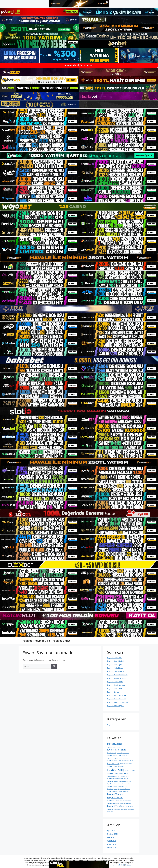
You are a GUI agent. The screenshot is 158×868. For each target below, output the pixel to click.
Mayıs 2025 (112, 837)
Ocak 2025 (111, 844)
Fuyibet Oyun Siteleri (116, 661)
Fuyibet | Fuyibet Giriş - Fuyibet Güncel (47, 641)
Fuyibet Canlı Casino (115, 682)
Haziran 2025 (113, 834)
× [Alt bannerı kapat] (107, 863)
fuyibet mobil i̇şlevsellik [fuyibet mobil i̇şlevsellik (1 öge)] (125, 781)
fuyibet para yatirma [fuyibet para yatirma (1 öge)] (112, 789)
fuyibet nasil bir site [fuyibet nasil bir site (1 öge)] (112, 784)
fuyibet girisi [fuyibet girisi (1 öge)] (121, 767)
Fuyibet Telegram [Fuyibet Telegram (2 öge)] (116, 794)
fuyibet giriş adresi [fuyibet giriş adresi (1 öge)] (130, 770)
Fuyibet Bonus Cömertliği (117, 675)
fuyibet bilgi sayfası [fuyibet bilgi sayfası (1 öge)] (112, 755)
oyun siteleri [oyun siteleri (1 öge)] (110, 812)
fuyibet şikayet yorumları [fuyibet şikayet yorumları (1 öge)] (113, 809)
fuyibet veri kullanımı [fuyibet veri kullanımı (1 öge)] (125, 801)
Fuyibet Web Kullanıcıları (117, 695)
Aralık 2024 (112, 848)
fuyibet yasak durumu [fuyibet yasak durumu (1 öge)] (126, 803)
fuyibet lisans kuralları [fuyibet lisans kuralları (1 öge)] (113, 781)
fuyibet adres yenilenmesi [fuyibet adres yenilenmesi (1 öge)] (114, 747)
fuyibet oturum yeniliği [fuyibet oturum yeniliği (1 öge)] (124, 784)
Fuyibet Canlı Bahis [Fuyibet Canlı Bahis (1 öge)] (123, 758)
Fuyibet (110, 725)
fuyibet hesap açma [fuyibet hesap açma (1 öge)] (112, 776)
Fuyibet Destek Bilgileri (116, 678)
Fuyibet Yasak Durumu (116, 685)
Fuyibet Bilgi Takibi (115, 688)
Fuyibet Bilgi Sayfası (115, 664)
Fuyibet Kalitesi (113, 692)
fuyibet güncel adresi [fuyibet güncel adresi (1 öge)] (113, 773)
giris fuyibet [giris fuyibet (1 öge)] (124, 809)
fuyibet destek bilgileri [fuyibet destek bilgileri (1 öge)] (126, 764)
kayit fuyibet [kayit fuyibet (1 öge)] (131, 809)
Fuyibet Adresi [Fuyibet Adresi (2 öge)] (115, 744)
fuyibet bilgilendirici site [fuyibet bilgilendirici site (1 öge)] (123, 753)
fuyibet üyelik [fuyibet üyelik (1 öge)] (129, 806)
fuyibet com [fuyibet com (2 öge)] (113, 763)
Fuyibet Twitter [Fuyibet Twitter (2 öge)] (115, 797)
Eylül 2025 (111, 830)
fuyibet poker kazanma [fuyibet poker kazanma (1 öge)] (124, 789)
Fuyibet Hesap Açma (115, 706)
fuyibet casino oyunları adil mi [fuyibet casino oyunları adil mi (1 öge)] (125, 761)
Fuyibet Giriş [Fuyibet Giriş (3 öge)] (116, 770)
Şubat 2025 (112, 841)
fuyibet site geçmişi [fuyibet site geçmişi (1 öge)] (124, 792)
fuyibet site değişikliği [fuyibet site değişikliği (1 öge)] (113, 792)
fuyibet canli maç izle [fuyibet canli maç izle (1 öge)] (112, 758)
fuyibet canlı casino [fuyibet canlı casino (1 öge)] (112, 761)
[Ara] (54, 666)
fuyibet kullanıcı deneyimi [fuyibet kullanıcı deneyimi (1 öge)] (122, 779)
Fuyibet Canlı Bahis (115, 658)
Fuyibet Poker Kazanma (117, 699)
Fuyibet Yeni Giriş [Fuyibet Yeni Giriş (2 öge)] (116, 806)
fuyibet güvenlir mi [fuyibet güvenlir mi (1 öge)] (123, 773)
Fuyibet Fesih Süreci (115, 668)
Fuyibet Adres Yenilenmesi (118, 702)
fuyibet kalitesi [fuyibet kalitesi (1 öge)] (111, 779)
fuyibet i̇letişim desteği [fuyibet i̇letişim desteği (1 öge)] (124, 776)
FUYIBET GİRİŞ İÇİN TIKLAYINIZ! (79, 65)
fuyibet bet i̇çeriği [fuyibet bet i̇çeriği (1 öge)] (112, 753)
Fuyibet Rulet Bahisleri (116, 671)
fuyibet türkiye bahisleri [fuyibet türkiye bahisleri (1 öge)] (113, 801)
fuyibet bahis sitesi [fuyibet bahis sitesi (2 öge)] (117, 750)
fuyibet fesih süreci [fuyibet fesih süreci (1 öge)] (112, 767)
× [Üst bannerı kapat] (107, 2)
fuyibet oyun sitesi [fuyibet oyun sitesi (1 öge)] (123, 786)
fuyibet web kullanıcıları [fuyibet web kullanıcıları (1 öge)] (113, 803)
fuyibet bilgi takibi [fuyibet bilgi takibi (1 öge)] (122, 755)
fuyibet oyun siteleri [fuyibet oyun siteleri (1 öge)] (112, 786)
